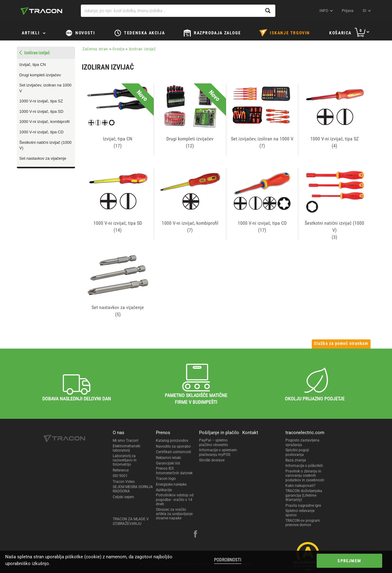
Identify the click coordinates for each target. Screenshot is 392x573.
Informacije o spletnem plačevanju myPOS (218, 452)
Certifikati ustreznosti (173, 452)
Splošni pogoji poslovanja (297, 452)
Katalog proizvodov (172, 441)
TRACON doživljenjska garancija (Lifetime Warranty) (304, 495)
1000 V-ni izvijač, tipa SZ (41, 101)
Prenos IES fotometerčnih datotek (174, 471)
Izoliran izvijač (142, 49)
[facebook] (195, 535)
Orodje (118, 49)
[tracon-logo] (41, 11)
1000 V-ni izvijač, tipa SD (41, 111)
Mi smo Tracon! (126, 441)
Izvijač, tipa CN (33, 65)
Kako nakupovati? (300, 486)
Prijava (348, 11)
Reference (121, 470)
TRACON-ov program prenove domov (303, 523)
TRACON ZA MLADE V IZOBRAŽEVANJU (131, 521)
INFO (324, 11)
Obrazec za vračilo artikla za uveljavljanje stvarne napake (174, 514)
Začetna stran (95, 49)
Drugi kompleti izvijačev (40, 75)
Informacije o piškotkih (304, 466)
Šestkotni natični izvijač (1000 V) (45, 145)
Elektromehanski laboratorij (126, 448)
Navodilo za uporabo (173, 446)
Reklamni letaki (168, 458)
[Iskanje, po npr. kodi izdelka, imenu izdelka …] (178, 11)
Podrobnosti (226, 560)
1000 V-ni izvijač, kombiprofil (44, 122)
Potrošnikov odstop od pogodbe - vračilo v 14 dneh (175, 500)
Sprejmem (338, 561)
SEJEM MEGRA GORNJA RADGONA (133, 489)
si (364, 11)
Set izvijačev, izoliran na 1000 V (45, 88)
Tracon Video (124, 482)
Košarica (340, 33)
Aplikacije (164, 490)
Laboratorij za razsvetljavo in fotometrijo (125, 460)
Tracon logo (166, 479)
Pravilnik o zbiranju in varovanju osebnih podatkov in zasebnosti (305, 476)
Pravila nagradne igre (303, 506)
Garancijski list (168, 463)
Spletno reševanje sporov (300, 513)
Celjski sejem (123, 497)
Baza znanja (296, 460)
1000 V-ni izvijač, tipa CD (41, 132)
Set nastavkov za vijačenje (43, 158)
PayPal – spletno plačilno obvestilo (214, 442)
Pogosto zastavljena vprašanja (302, 442)
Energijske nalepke (171, 484)
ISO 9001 (120, 476)
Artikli (31, 33)
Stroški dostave (212, 460)
